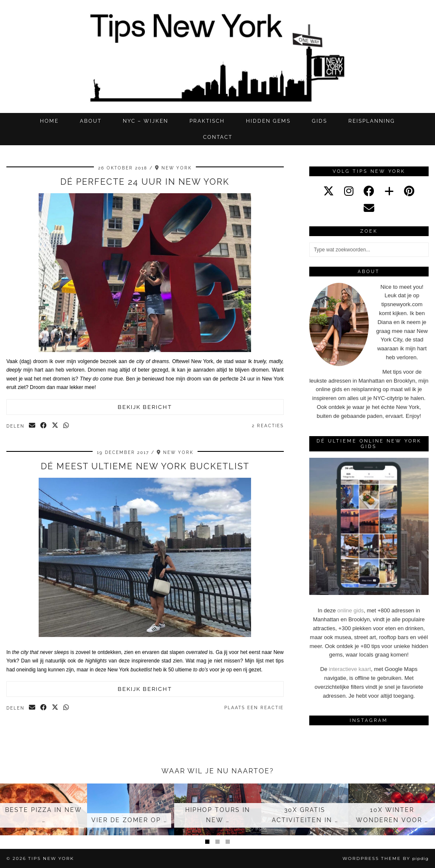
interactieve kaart (350, 669)
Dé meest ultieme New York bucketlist (145, 466)
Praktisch (207, 121)
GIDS (319, 121)
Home (49, 121)
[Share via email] (32, 426)
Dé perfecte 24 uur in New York (145, 182)
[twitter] (329, 191)
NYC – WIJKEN (145, 121)
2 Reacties (268, 426)
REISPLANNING (372, 121)
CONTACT (218, 137)
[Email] (369, 208)
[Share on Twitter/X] (55, 426)
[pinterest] (409, 191)
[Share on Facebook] (44, 426)
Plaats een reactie (254, 708)
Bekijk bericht (145, 407)
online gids (350, 610)
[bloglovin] (389, 191)
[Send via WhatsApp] (66, 426)
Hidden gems (268, 121)
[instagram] (349, 191)
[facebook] (369, 191)
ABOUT (91, 121)
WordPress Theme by (386, 858)
